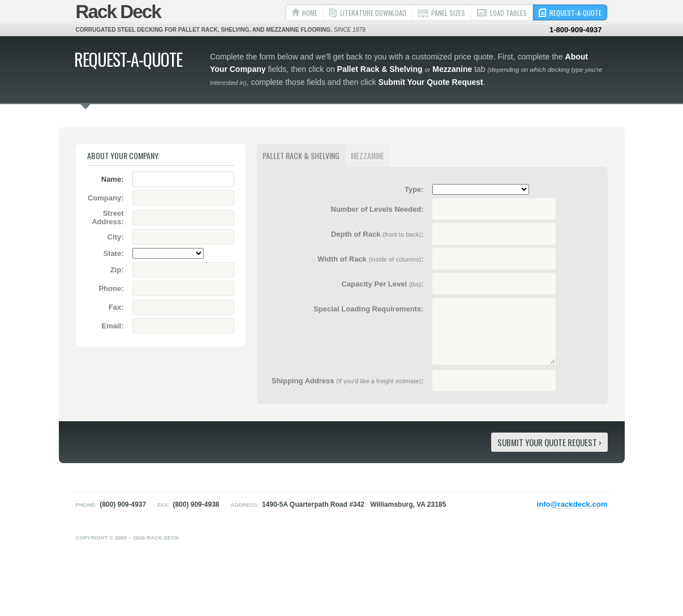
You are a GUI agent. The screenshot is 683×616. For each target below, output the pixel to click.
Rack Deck (118, 12)
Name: (113, 179)
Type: (414, 189)
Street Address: (108, 217)
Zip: (117, 270)
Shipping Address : (348, 381)
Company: (106, 198)
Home (310, 13)
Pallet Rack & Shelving (301, 155)
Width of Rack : (370, 259)
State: (113, 253)
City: (116, 237)
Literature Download (373, 13)
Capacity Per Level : (382, 284)
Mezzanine (368, 155)
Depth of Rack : (377, 234)
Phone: (111, 288)
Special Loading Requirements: (368, 309)
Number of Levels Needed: (377, 209)
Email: (112, 326)
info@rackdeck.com (572, 504)
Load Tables (508, 13)
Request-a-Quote (575, 13)
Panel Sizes (448, 13)
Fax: (116, 307)
